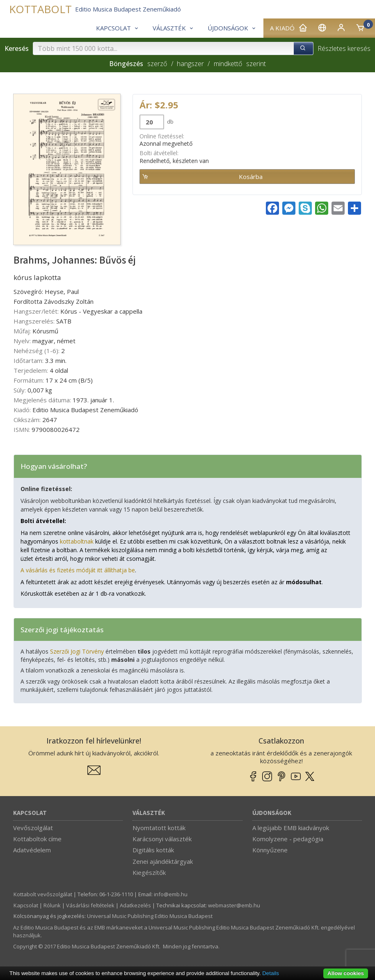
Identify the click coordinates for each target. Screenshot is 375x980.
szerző (157, 64)
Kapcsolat (30, 813)
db (170, 122)
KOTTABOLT (40, 9)
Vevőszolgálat (33, 828)
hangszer (190, 64)
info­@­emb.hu (171, 894)
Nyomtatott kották (159, 828)
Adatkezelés (135, 905)
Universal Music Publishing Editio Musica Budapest (150, 916)
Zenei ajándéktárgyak (163, 861)
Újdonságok (272, 813)
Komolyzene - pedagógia (288, 839)
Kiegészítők (149, 872)
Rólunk (52, 905)
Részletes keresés (344, 48)
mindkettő (228, 64)
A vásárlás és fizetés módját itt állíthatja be (78, 570)
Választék (149, 813)
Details (271, 973)
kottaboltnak (77, 541)
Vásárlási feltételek (90, 905)
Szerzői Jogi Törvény (77, 651)
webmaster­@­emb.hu (234, 905)
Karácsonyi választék (162, 839)
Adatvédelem (32, 850)
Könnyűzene (270, 850)
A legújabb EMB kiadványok (291, 828)
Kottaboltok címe (37, 839)
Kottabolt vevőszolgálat (43, 894)
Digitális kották (153, 850)
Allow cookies (346, 973)
